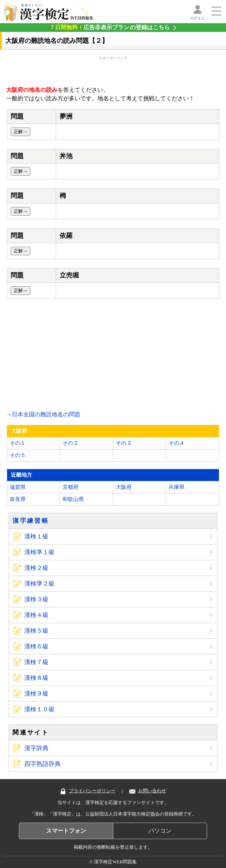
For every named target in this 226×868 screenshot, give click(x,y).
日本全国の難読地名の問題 (46, 414)
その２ (71, 443)
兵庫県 (177, 487)
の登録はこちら (110, 27)
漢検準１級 (39, 552)
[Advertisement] (113, 70)
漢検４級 (36, 615)
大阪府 (124, 487)
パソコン (160, 831)
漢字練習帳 (31, 521)
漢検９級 (36, 694)
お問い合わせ (148, 791)
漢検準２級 (39, 584)
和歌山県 (73, 499)
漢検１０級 (39, 709)
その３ (124, 443)
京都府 (71, 487)
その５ (18, 455)
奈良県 (18, 499)
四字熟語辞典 (42, 764)
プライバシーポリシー (88, 791)
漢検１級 (36, 536)
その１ (18, 443)
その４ (177, 443)
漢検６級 (36, 646)
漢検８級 (36, 678)
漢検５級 (36, 631)
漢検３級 (36, 599)
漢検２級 (36, 568)
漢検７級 (36, 662)
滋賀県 (18, 487)
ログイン (197, 18)
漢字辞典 (36, 748)
